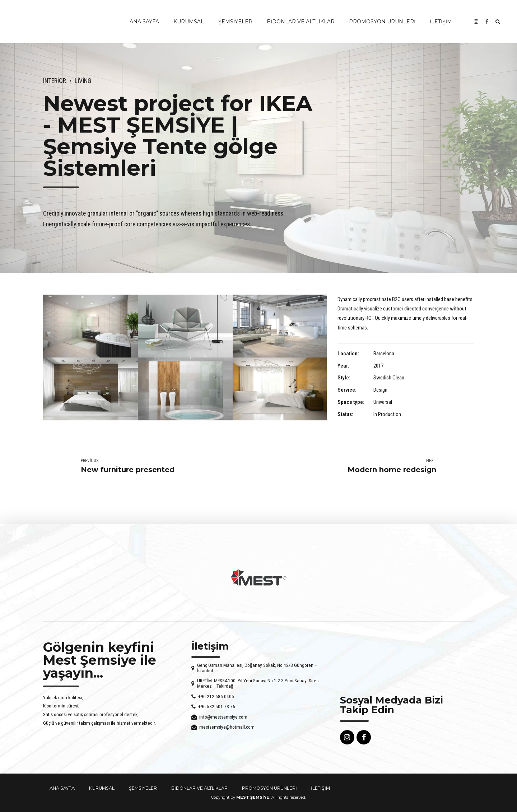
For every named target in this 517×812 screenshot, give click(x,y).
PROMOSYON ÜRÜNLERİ (382, 22)
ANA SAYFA (144, 22)
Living (83, 81)
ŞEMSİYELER (235, 22)
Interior (55, 81)
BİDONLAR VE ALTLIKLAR (301, 22)
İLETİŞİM (441, 22)
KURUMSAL (189, 22)
